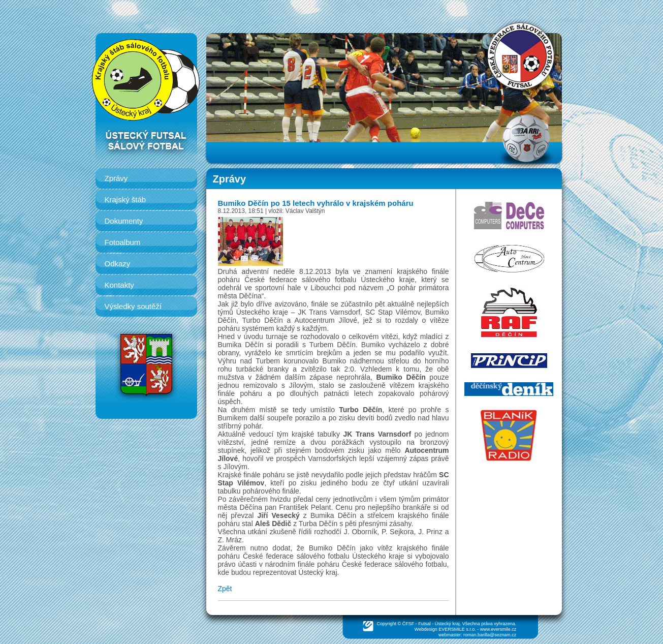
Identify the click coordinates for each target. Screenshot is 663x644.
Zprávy (116, 178)
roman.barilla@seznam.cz (490, 635)
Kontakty (119, 285)
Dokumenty (124, 221)
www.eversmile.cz (498, 629)
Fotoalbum (123, 242)
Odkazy (118, 264)
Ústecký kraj (447, 624)
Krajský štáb (125, 200)
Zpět (225, 589)
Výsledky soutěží (133, 306)
